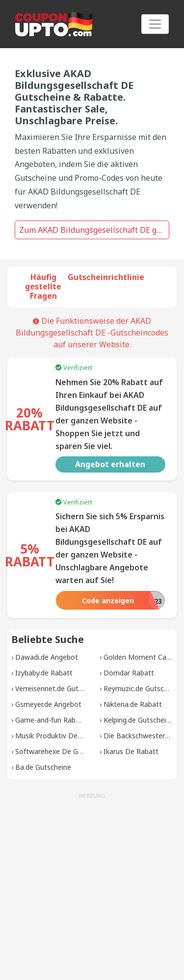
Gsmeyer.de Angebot (48, 704)
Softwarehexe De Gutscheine (62, 751)
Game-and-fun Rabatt (50, 720)
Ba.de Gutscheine (43, 767)
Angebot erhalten (110, 464)
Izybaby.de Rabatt (44, 673)
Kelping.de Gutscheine (139, 720)
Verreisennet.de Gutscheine (59, 688)
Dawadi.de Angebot (47, 657)
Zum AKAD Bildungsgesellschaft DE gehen (94, 230)
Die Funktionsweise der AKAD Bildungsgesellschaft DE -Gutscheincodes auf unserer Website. (92, 333)
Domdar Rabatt (129, 673)
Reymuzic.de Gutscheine (142, 688)
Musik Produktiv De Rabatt (58, 736)
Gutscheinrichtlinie (106, 277)
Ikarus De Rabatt (131, 751)
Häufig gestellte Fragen (43, 286)
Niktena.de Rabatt (133, 704)
